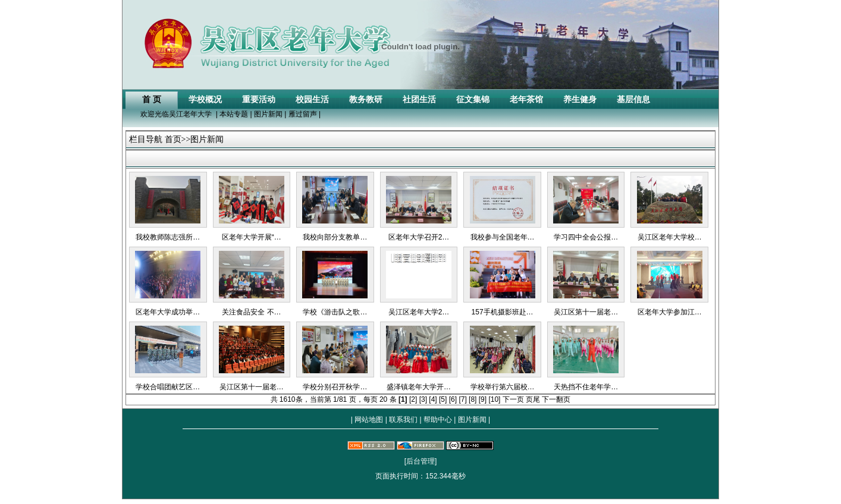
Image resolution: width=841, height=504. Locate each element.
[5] (443, 399)
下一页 (513, 399)
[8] (473, 399)
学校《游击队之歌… (335, 312)
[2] (413, 399)
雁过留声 (303, 114)
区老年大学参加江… (670, 312)
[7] (462, 399)
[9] (483, 399)
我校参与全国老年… (503, 237)
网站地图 (369, 420)
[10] (494, 399)
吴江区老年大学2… (419, 312)
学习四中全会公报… (586, 237)
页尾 (533, 399)
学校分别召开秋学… (335, 387)
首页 (173, 139)
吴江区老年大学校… (670, 237)
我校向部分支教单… (335, 237)
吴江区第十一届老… (586, 312)
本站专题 (234, 114)
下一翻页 (556, 399)
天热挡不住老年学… (586, 387)
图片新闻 (268, 114)
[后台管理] (421, 461)
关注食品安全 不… (251, 312)
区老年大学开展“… (252, 237)
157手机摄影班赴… (503, 312)
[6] (453, 399)
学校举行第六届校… (503, 387)
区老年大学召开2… (419, 237)
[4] (433, 399)
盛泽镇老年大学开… (419, 387)
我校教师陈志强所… (168, 237)
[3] (423, 399)
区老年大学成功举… (168, 312)
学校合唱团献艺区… (168, 387)
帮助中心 (438, 420)
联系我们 (404, 420)
